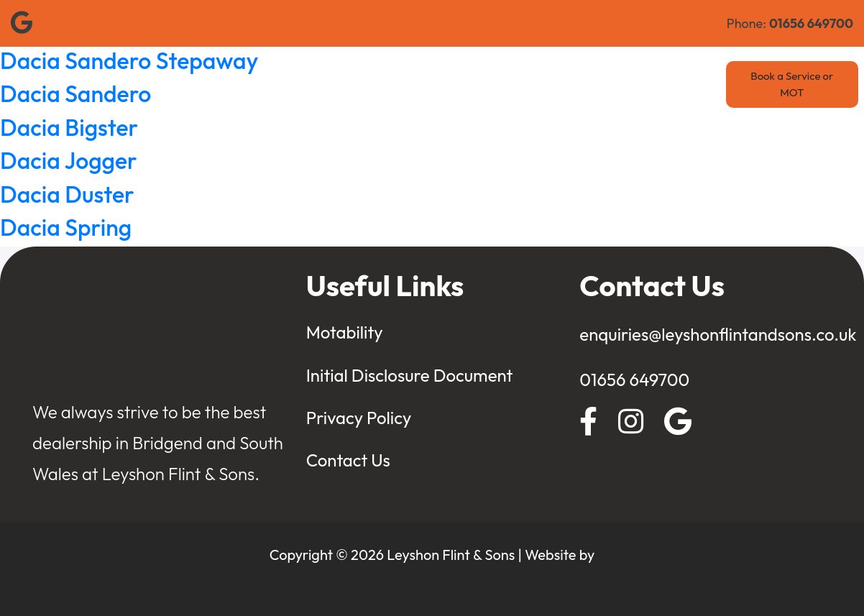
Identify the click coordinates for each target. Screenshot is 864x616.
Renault (266, 84)
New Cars (329, 84)
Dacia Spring (66, 227)
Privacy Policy (359, 418)
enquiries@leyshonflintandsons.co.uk (718, 334)
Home (212, 84)
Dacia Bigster (69, 127)
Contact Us (638, 84)
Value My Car (482, 84)
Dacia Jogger (69, 160)
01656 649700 (634, 380)
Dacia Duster (67, 194)
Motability (563, 84)
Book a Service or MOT (792, 84)
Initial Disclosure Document (410, 375)
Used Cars (400, 84)
